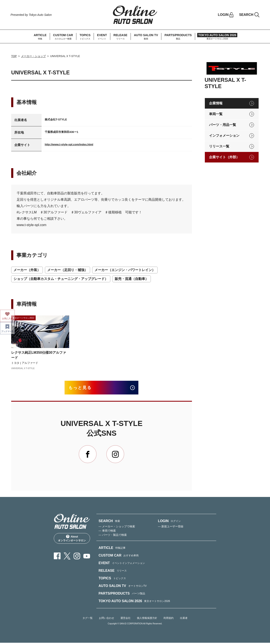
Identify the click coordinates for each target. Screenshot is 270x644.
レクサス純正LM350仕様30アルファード (39, 355)
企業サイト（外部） (224, 157)
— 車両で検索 (107, 532)
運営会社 (126, 619)
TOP (14, 56)
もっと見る (83, 388)
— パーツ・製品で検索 (113, 536)
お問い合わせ (107, 619)
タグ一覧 (88, 619)
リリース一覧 (219, 146)
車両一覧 (216, 114)
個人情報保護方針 (147, 619)
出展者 (184, 619)
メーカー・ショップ (33, 56)
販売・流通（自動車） (132, 279)
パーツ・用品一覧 (223, 125)
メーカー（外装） (27, 270)
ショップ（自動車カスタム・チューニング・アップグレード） (61, 279)
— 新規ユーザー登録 (171, 528)
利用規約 (169, 619)
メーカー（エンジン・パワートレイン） (125, 270)
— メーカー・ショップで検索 (117, 528)
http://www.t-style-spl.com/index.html (69, 144)
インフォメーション (224, 136)
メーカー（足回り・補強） (67, 270)
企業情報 (216, 103)
